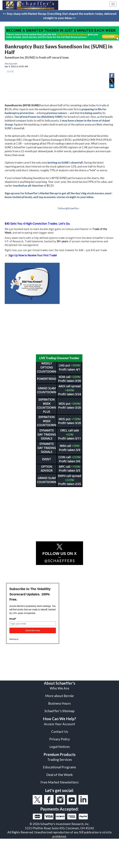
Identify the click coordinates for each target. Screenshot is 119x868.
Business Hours (59, 701)
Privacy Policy (60, 737)
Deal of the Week (60, 773)
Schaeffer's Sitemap (59, 709)
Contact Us (60, 729)
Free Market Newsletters (60, 780)
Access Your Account (59, 722)
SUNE (10, 71)
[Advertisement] (59, 329)
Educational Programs (59, 765)
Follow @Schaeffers (68, 208)
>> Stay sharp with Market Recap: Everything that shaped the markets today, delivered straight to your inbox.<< (59, 16)
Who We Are (59, 686)
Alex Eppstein (11, 64)
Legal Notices (60, 745)
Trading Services (60, 757)
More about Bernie (59, 694)
